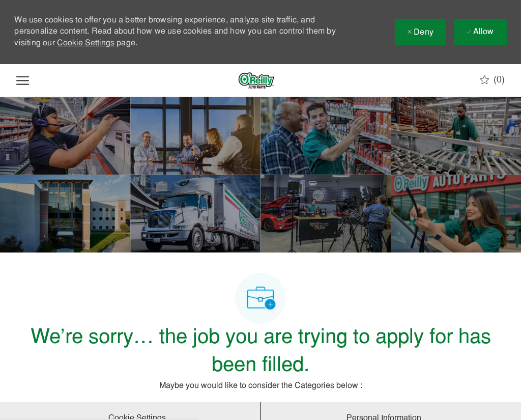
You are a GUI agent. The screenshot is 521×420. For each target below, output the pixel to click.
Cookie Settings (86, 43)
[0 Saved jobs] (492, 80)
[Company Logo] (256, 80)
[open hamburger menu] (23, 80)
